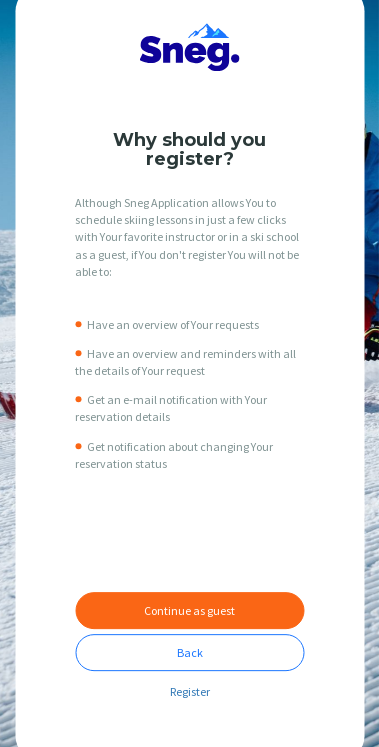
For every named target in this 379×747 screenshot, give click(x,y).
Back (190, 652)
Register (190, 691)
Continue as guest (189, 610)
